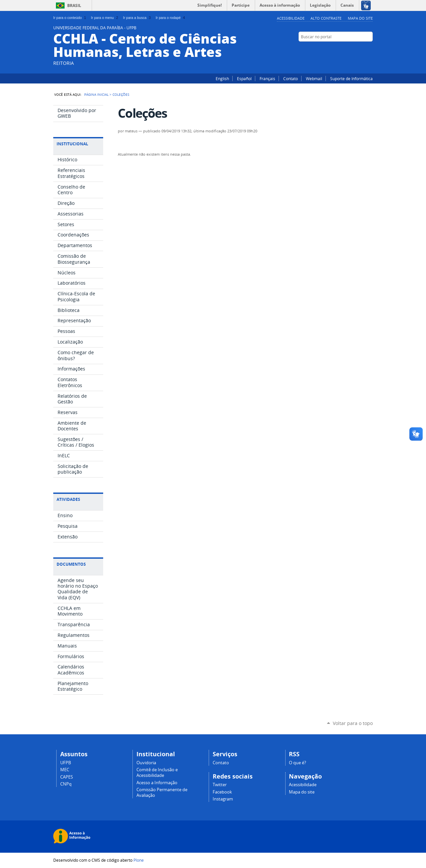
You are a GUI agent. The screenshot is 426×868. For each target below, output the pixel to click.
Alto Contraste (326, 18)
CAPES (67, 777)
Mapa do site (360, 18)
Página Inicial (96, 94)
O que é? (298, 763)
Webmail (314, 78)
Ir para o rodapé (171, 18)
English (222, 78)
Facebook (361, 50)
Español (244, 78)
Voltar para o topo (353, 723)
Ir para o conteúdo (70, 18)
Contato (291, 78)
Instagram (369, 50)
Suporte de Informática (351, 78)
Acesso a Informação (157, 783)
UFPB (66, 763)
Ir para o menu (105, 18)
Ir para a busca (138, 18)
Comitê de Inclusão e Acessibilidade (157, 773)
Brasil (74, 5)
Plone (139, 860)
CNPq (66, 784)
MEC (65, 770)
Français (267, 78)
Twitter (353, 50)
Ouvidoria (146, 763)
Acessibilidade (291, 18)
